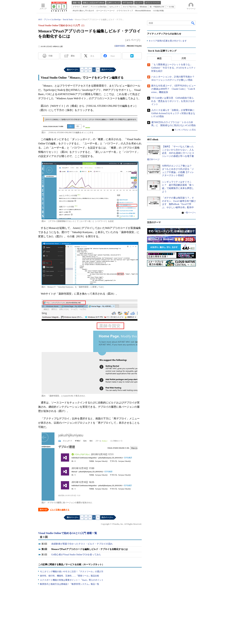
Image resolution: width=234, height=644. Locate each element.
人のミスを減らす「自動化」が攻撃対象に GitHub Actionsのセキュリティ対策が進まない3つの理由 (174, 113)
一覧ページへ (190, 213)
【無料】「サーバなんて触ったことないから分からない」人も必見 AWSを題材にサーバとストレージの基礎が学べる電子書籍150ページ (171, 153)
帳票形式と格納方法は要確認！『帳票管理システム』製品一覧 (70, 584)
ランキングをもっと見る (185, 130)
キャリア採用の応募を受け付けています (168, 41)
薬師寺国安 (120, 46)
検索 (193, 23)
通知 (73, 56)
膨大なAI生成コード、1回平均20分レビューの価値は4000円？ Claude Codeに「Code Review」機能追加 (174, 89)
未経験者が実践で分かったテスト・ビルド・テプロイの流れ (82, 544)
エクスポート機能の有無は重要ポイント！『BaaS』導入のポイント (72, 580)
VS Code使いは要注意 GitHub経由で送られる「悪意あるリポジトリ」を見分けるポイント (173, 101)
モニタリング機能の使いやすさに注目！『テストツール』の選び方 (72, 571)
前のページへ (73, 70)
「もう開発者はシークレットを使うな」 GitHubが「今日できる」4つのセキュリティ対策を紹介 (173, 68)
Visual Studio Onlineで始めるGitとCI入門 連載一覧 (68, 533)
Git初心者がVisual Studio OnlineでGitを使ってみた (76, 555)
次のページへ (107, 70)
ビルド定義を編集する (60, 510)
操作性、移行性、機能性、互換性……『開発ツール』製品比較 (70, 576)
